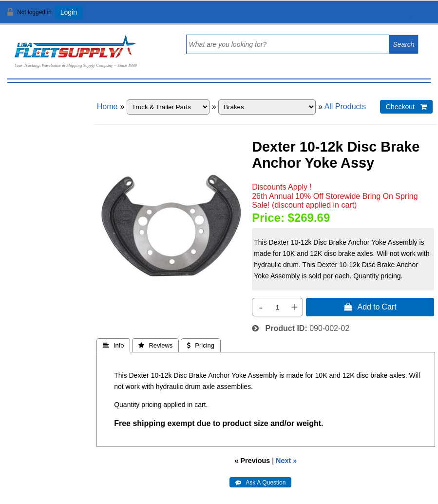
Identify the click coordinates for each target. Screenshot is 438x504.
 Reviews (155, 345)
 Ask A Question (260, 483)
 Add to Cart (370, 307)
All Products (345, 107)
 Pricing (201, 345)
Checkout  (406, 107)
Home (107, 107)
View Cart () (400, 16)
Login (69, 12)
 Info (114, 345)
